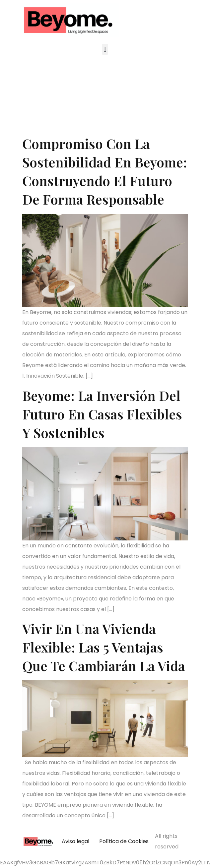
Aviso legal (75, 841)
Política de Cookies (124, 841)
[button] (105, 49)
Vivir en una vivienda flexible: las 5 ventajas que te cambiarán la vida (104, 647)
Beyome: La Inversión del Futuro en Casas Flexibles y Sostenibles (102, 414)
